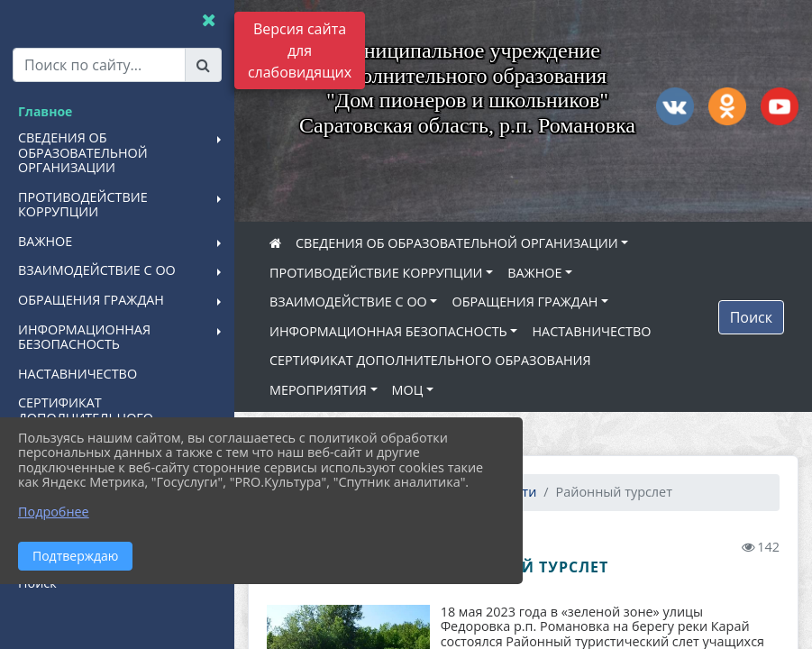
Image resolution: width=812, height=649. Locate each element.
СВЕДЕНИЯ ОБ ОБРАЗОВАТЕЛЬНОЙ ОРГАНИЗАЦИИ (457, 243)
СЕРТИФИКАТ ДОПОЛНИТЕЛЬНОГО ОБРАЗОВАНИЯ (430, 360)
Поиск (751, 317)
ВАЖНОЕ (534, 273)
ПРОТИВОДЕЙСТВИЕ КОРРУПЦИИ (376, 273)
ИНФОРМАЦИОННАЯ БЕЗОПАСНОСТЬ (388, 331)
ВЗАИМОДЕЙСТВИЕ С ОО (348, 302)
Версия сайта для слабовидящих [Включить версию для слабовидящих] (300, 50)
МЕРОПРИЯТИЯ (318, 390)
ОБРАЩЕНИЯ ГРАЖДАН (525, 302)
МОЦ (408, 390)
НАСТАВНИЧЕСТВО (591, 331)
